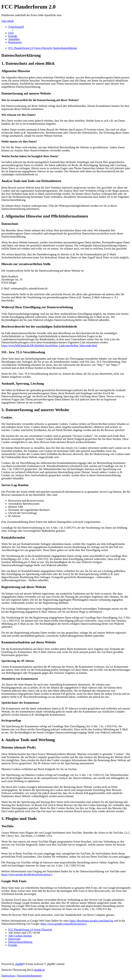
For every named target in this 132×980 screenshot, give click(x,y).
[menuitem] (11, 33)
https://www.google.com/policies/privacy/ (64, 924)
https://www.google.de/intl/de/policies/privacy (27, 874)
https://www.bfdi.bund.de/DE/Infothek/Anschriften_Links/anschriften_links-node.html (49, 345)
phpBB (19, 964)
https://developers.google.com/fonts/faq (91, 921)
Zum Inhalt (8, 21)
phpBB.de (39, 970)
